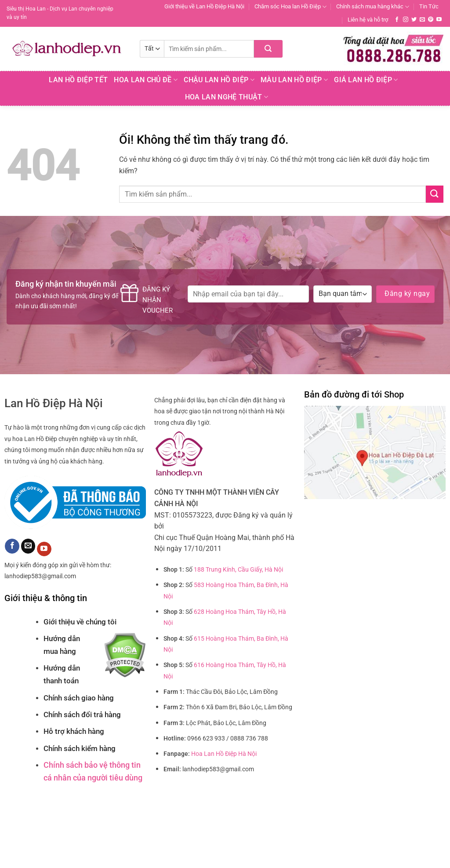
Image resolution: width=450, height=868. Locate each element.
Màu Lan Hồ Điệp (294, 80)
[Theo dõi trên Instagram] (406, 20)
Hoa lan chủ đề (146, 80)
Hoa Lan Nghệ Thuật (227, 97)
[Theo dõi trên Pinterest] (431, 20)
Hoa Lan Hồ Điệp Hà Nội (224, 754)
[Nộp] (268, 49)
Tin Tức (429, 6)
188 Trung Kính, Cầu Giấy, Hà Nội (238, 570)
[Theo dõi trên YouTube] (439, 20)
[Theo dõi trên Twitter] (414, 20)
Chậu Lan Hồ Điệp (219, 80)
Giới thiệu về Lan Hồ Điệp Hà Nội (204, 6)
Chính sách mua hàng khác (373, 7)
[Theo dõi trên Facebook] (397, 20)
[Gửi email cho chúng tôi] (422, 20)
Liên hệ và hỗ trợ (368, 20)
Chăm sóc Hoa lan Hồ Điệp (290, 7)
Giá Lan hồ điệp (366, 80)
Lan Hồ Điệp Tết (78, 80)
